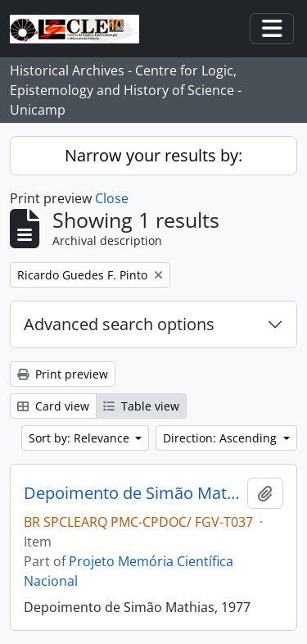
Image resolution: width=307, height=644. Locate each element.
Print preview (63, 374)
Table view (141, 406)
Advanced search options (119, 324)
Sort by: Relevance (81, 438)
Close (112, 198)
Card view (53, 406)
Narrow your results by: (153, 155)
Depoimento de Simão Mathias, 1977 (132, 493)
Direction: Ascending (221, 438)
